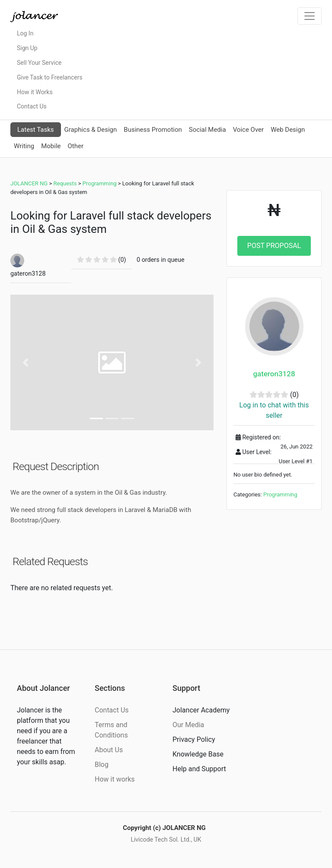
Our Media (188, 725)
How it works (115, 779)
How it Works (35, 92)
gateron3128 (274, 374)
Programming (280, 494)
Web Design (288, 130)
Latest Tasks (36, 130)
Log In (25, 33)
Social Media (207, 130)
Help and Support (199, 769)
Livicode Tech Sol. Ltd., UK (166, 839)
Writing (24, 146)
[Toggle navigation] (310, 16)
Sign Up (27, 48)
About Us (109, 750)
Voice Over (248, 130)
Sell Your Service (39, 63)
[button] (26, 362)
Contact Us (32, 106)
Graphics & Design (91, 130)
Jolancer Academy (201, 710)
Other (75, 146)
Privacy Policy (194, 739)
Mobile (51, 146)
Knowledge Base (198, 754)
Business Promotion (153, 130)
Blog (102, 765)
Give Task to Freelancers (50, 77)
